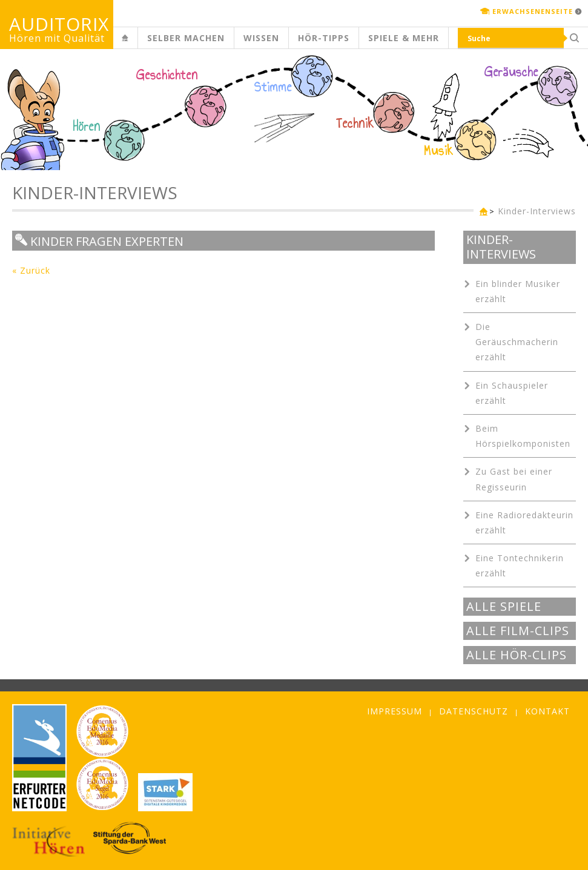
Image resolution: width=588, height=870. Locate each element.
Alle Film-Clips (518, 631)
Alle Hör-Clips (517, 655)
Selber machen (186, 38)
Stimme (273, 87)
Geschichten (167, 76)
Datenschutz (474, 711)
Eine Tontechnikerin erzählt (520, 565)
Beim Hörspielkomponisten (523, 436)
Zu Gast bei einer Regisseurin (514, 479)
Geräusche (511, 72)
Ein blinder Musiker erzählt (518, 291)
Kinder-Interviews (537, 211)
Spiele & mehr (404, 38)
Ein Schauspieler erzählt (512, 393)
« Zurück (31, 270)
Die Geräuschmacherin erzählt (517, 342)
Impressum (395, 711)
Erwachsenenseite (533, 11)
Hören (87, 127)
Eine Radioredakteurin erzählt (524, 522)
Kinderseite (135, 44)
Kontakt (547, 711)
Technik (355, 124)
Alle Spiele (504, 607)
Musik (439, 151)
